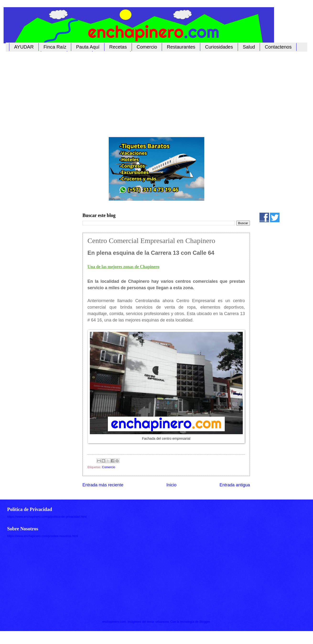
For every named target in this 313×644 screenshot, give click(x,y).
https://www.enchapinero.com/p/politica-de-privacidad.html (47, 517)
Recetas (118, 47)
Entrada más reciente (103, 485)
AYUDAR (24, 47)
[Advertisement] (152, 92)
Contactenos (278, 47)
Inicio (171, 485)
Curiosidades (219, 47)
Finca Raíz (55, 47)
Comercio (147, 47)
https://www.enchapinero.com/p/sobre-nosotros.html (43, 536)
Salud (249, 47)
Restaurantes (181, 47)
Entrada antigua (235, 485)
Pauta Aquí (88, 47)
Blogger (205, 622)
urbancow (162, 622)
